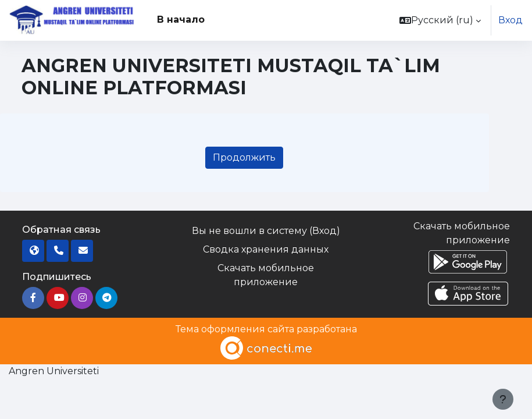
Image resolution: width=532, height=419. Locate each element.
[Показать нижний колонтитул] (503, 399)
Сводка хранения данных (266, 249)
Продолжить (244, 157)
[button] (440, 20)
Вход (510, 20)
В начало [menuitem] (181, 19)
